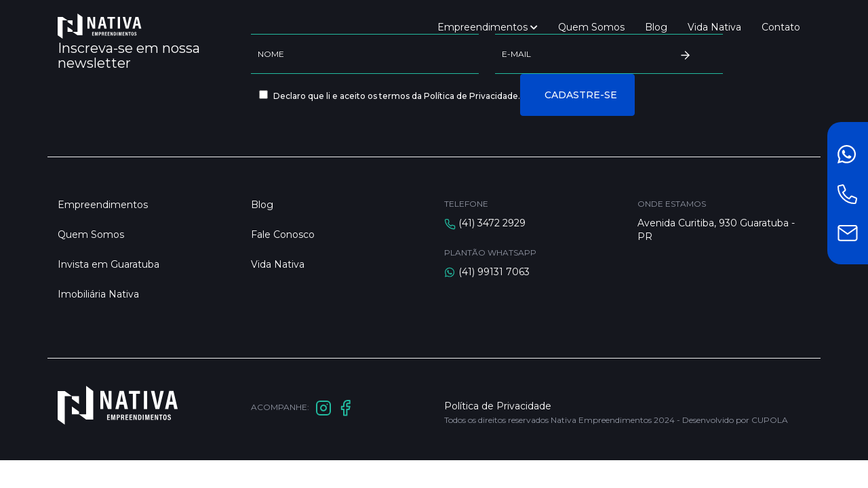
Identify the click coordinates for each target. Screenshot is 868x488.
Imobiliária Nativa (98, 294)
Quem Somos (591, 27)
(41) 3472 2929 (492, 223)
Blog (656, 27)
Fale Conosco (283, 235)
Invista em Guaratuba (108, 264)
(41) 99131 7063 (494, 272)
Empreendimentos (488, 27)
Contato (781, 27)
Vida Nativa (714, 27)
